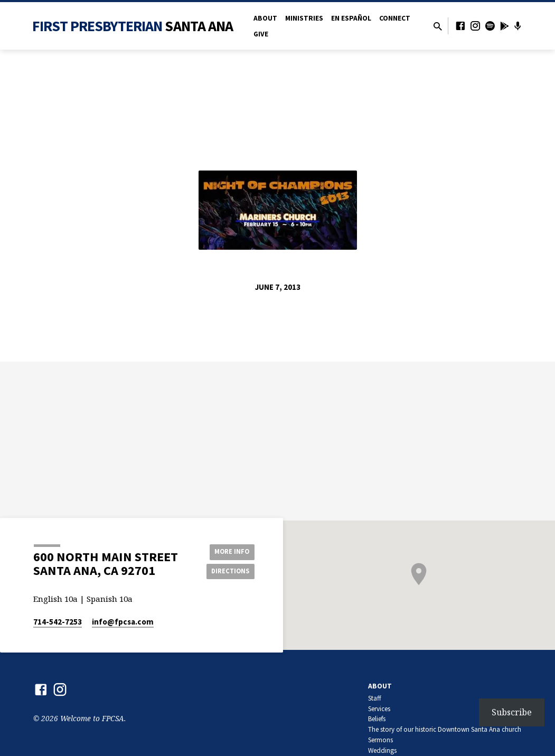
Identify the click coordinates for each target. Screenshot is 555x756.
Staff (375, 698)
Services (379, 709)
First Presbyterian (133, 26)
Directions (228, 572)
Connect (395, 18)
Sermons (380, 740)
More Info (228, 551)
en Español (351, 18)
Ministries (304, 18)
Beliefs (377, 719)
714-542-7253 (58, 622)
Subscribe (512, 712)
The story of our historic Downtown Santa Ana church (445, 729)
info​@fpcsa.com (123, 622)
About (265, 18)
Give (261, 34)
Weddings (382, 750)
